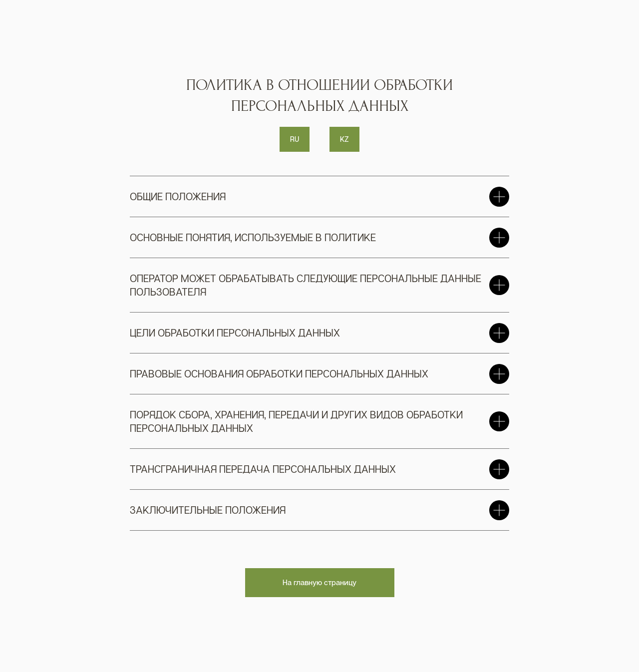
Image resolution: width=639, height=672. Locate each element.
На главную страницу (319, 582)
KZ (344, 139)
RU (295, 139)
